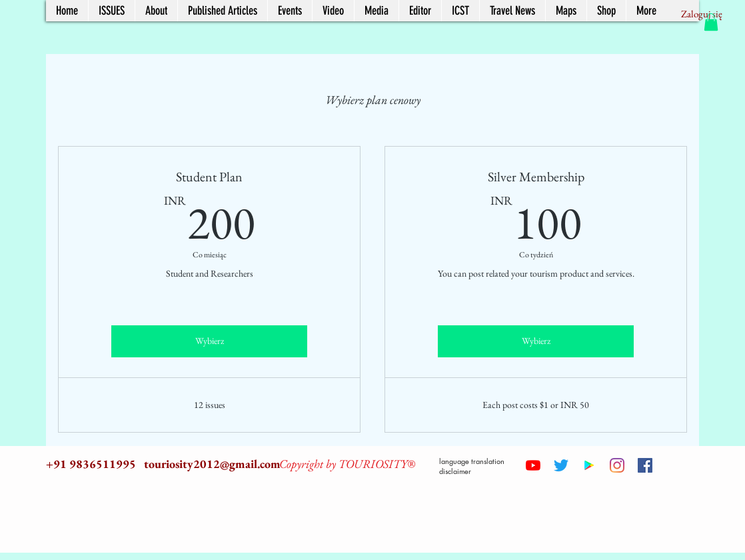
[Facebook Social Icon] (645, 465)
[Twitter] (561, 465)
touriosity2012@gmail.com (212, 464)
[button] (711, 22)
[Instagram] (617, 465)
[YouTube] (533, 465)
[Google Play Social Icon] (589, 465)
